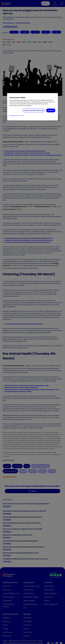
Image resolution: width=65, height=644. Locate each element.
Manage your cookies (17, 115)
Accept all (51, 110)
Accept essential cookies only (34, 110)
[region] (32, 107)
